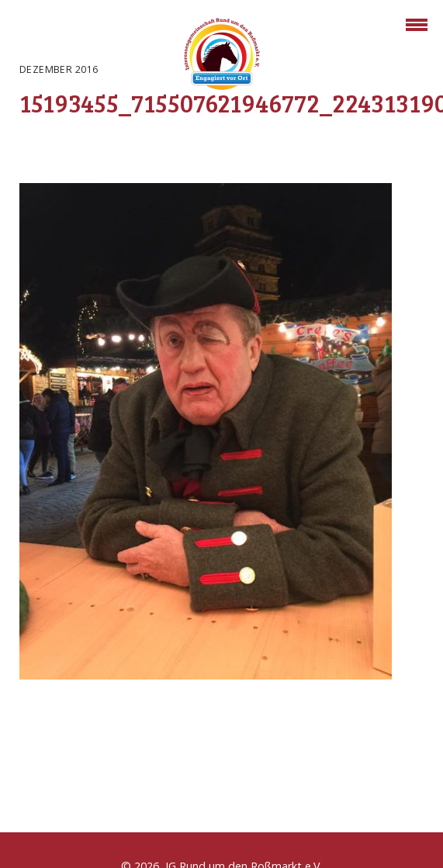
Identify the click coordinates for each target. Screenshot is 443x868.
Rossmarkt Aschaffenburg (222, 57)
